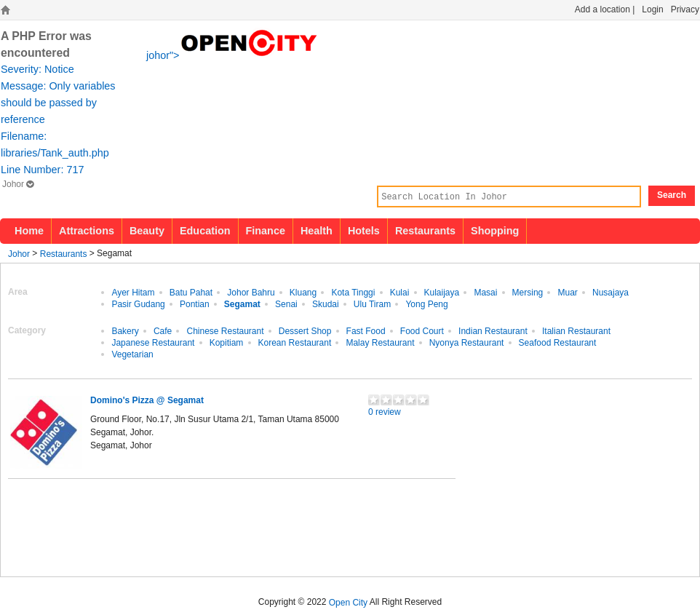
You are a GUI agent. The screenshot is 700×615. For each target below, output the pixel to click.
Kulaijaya (442, 292)
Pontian (195, 303)
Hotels (364, 231)
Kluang (303, 292)
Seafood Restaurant (558, 342)
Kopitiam (227, 342)
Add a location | (605, 9)
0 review (385, 411)
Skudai (326, 303)
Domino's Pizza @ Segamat (147, 400)
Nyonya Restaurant (467, 342)
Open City (348, 602)
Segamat (242, 303)
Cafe (163, 330)
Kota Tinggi (353, 292)
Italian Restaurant (576, 330)
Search (672, 195)
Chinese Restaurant (225, 330)
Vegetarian (132, 354)
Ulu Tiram (372, 303)
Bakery (125, 330)
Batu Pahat (191, 292)
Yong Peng (426, 303)
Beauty (147, 231)
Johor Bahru (251, 292)
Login (652, 9)
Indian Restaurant (493, 330)
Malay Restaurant (380, 342)
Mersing (528, 292)
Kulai (400, 292)
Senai (286, 303)
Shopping (495, 231)
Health (317, 231)
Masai (485, 292)
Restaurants (425, 231)
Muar (567, 292)
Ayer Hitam (133, 292)
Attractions (87, 231)
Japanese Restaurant (153, 342)
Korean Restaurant (295, 342)
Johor (18, 184)
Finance (266, 231)
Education (205, 231)
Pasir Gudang (138, 303)
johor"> (233, 54)
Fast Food (366, 330)
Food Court (422, 330)
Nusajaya (610, 292)
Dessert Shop (305, 330)
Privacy (685, 9)
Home (29, 231)
